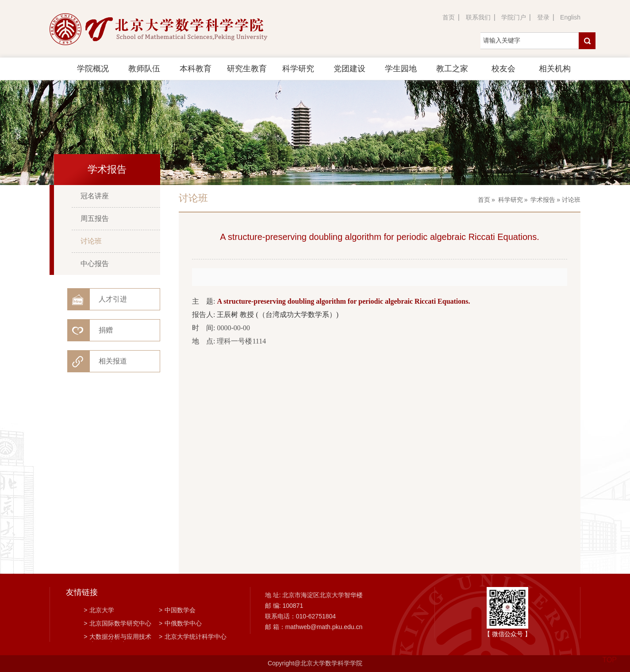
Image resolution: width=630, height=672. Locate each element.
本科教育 (196, 69)
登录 (543, 17)
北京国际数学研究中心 (117, 623)
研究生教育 (247, 69)
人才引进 (113, 299)
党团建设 (350, 69)
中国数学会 (177, 610)
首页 (449, 17)
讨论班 (91, 241)
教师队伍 (144, 69)
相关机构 (555, 69)
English (570, 17)
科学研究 (298, 69)
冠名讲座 (95, 196)
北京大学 (99, 610)
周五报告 (95, 218)
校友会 (503, 69)
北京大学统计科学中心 (193, 637)
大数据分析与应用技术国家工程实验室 (117, 637)
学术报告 (543, 200)
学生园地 (401, 69)
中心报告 (95, 264)
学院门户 (514, 17)
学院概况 (93, 69)
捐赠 (106, 330)
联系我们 (478, 17)
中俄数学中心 (180, 623)
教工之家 (452, 69)
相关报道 (113, 361)
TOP (609, 655)
